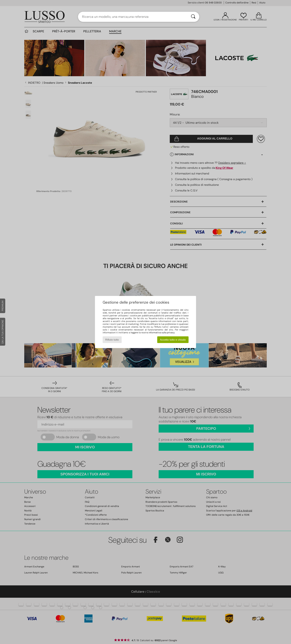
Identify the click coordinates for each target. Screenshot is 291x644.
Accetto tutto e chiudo (173, 340)
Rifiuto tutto (112, 340)
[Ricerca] (193, 17)
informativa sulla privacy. (162, 333)
